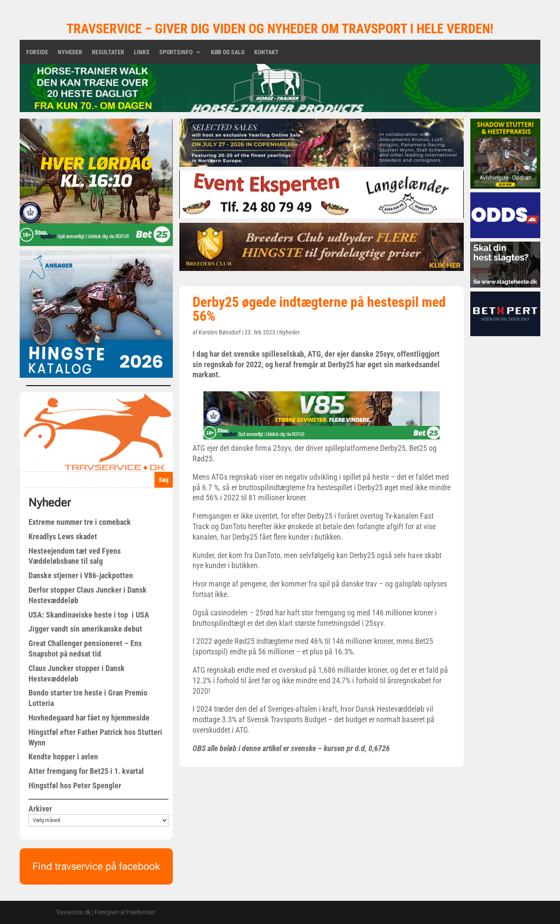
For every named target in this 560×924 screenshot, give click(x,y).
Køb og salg (228, 52)
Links (142, 52)
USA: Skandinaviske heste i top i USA (89, 615)
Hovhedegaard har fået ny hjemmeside (89, 718)
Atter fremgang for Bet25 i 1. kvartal (86, 771)
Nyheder (70, 52)
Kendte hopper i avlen (63, 757)
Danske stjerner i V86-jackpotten (81, 575)
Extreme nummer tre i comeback (80, 522)
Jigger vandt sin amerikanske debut (85, 629)
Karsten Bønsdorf (220, 332)
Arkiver (40, 809)
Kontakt (266, 52)
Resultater (108, 52)
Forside (37, 52)
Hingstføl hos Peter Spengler (75, 785)
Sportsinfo (176, 52)
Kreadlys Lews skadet (63, 536)
